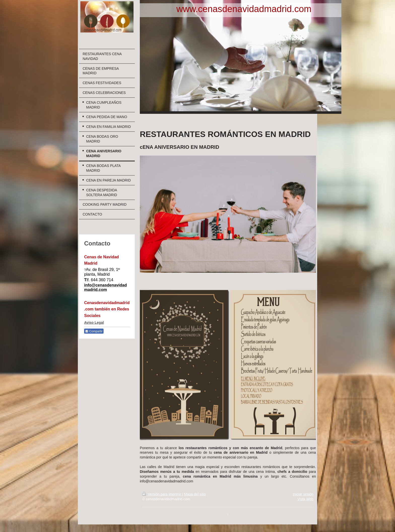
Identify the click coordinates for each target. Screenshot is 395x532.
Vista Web (305, 499)
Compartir (94, 331)
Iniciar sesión (303, 494)
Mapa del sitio (195, 494)
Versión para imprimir (162, 494)
